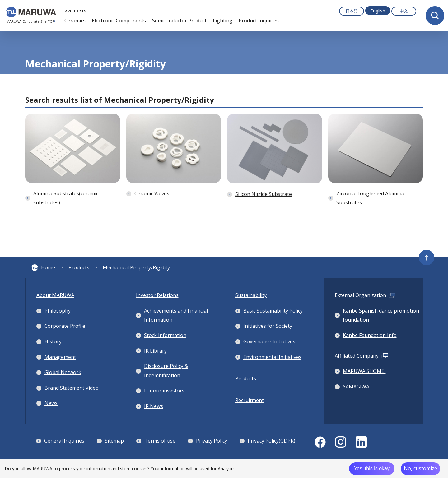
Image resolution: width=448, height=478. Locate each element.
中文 (404, 11)
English (378, 11)
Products (79, 267)
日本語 (352, 11)
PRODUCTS (74, 11)
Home (43, 267)
